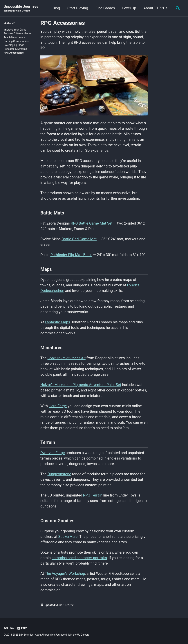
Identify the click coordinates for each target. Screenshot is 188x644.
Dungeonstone (59, 474)
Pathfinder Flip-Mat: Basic (71, 255)
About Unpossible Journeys (50, 635)
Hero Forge (58, 406)
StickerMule (68, 537)
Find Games (105, 8)
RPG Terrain (93, 495)
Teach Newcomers (14, 37)
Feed (22, 628)
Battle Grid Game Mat (79, 239)
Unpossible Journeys (21, 8)
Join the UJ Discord (78, 635)
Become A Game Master (18, 33)
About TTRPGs (155, 8)
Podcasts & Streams (15, 49)
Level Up (129, 8)
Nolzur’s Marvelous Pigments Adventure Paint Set (81, 385)
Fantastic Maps (57, 322)
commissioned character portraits (79, 558)
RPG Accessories (14, 53)
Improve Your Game (15, 30)
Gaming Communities (16, 41)
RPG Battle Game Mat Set (92, 223)
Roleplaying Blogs (14, 45)
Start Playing (78, 8)
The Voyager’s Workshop (65, 574)
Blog (56, 8)
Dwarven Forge (53, 453)
